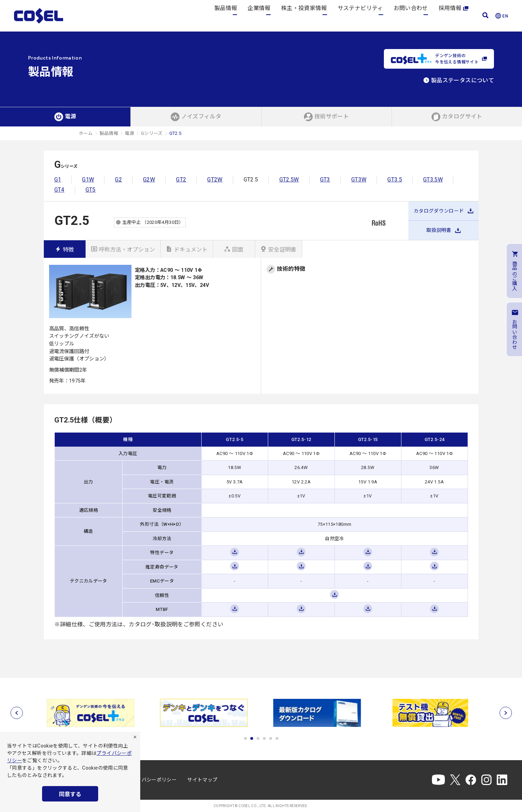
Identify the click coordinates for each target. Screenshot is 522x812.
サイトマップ (202, 780)
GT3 (325, 180)
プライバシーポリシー (152, 780)
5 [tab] (271, 738)
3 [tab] (258, 738)
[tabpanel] (92, 713)
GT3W (359, 180)
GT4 (59, 190)
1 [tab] (245, 738)
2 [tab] (252, 738)
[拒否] (135, 737)
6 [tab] (277, 738)
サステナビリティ (360, 16)
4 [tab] (264, 738)
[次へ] (506, 713)
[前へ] (17, 713)
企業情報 (259, 16)
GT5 (91, 190)
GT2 (181, 180)
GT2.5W (289, 180)
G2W (149, 180)
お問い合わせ (411, 16)
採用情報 (453, 16)
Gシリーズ (152, 133)
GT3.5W (433, 180)
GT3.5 (395, 180)
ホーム (86, 133)
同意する (70, 794)
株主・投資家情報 (304, 16)
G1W (88, 180)
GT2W (215, 180)
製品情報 (226, 16)
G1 (58, 180)
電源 (130, 133)
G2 (118, 180)
